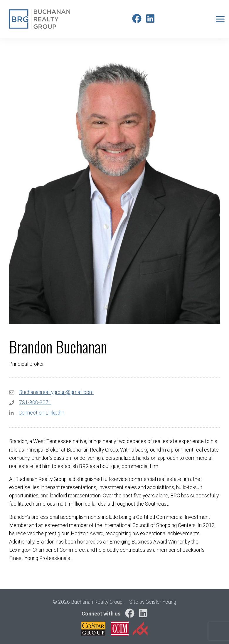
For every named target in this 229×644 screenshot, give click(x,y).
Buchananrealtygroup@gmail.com (56, 392)
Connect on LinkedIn (41, 413)
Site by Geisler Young (153, 602)
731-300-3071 (35, 402)
